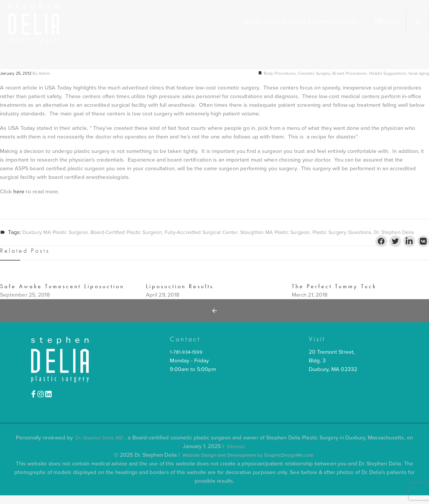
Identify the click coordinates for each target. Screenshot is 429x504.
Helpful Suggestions (388, 73)
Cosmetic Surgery (314, 73)
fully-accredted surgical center (212, 232)
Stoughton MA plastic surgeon (290, 232)
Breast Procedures (350, 73)
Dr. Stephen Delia (21, 241)
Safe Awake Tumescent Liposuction (62, 295)
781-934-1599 (259, 22)
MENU (384, 22)
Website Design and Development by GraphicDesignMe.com (248, 464)
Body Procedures (279, 73)
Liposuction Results (180, 295)
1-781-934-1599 (188, 361)
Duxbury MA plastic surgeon (57, 232)
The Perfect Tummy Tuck (334, 295)
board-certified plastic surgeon (132, 232)
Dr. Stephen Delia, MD (100, 446)
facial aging (419, 73)
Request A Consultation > (320, 22)
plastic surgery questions (361, 232)
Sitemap (236, 455)
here (19, 192)
